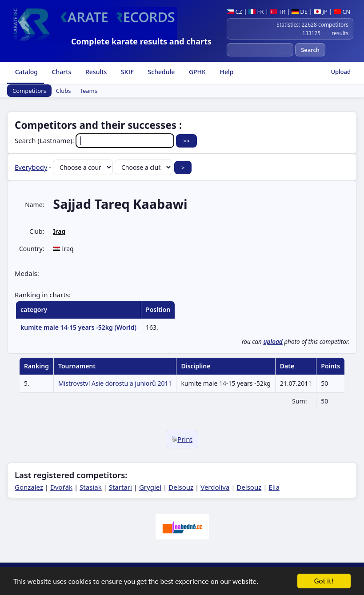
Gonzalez (29, 487)
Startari (120, 487)
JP (321, 12)
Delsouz (181, 487)
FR (256, 12)
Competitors (29, 91)
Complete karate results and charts (141, 41)
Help (226, 72)
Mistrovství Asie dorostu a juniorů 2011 (115, 383)
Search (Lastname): (95, 140)
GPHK (196, 72)
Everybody (31, 167)
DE (300, 12)
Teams (89, 91)
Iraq (59, 231)
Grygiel (150, 487)
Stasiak (91, 487)
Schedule (160, 72)
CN (342, 12)
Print (182, 439)
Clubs (64, 91)
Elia (274, 487)
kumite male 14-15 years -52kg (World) (78, 327)
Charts (61, 72)
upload (273, 342)
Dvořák (61, 487)
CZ (234, 12)
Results (95, 72)
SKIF (126, 72)
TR (278, 12)
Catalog (26, 72)
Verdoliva (215, 487)
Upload (341, 72)
